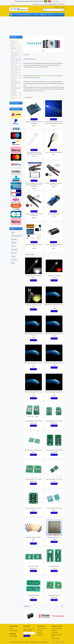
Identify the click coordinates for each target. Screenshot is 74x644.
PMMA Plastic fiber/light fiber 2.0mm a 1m (54, 363)
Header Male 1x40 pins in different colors (33, 538)
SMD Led (37, 18)
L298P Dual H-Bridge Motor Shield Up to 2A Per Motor (34, 122)
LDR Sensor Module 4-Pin (54, 214)
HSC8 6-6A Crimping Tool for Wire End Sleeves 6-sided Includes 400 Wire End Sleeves (34, 185)
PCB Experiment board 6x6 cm (54, 537)
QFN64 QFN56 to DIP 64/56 (54, 595)
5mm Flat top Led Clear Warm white (33, 305)
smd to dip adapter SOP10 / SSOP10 (33, 508)
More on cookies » (55, 1)
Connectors (25, 22)
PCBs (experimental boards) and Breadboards (38, 29)
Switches (38, 76)
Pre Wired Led (47, 76)
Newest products (13, 636)
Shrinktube (55, 29)
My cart (63, 7)
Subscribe (27, 636)
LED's (50, 15)
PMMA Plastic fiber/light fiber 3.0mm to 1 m (54, 393)
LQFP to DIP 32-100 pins (33, 566)
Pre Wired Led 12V (16, 18)
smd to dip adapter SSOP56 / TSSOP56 (33, 450)
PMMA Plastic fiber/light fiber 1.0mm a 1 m (54, 334)
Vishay (13, 263)
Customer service (56, 638)
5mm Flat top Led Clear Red (54, 276)
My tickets (40, 633)
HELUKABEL (14, 239)
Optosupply (14, 249)
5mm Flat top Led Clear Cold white (33, 276)
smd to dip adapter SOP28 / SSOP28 (33, 421)
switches (57, 22)
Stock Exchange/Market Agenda (23, 15)
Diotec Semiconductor (17, 236)
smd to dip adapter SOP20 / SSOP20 (54, 421)
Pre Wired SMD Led (47, 18)
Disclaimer (54, 631)
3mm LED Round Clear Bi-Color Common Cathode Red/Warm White (34, 153)
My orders (40, 631)
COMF (13, 232)
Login (46, 4)
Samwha (13, 256)
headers (23, 25)
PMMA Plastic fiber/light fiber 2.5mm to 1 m (33, 393)
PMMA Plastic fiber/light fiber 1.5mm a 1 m (33, 364)
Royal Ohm (14, 253)
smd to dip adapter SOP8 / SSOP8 (54, 508)
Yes (46, 1)
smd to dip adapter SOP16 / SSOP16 (33, 479)
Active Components (35, 22)
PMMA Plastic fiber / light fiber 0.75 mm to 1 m (33, 335)
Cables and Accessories (17, 29)
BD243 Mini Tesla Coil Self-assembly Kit (34, 245)
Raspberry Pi (43, 15)
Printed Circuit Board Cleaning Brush (54, 152)
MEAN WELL (14, 243)
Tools (61, 29)
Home (11, 15)
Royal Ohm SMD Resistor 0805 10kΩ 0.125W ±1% (54, 245)
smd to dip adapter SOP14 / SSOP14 (54, 479)
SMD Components (48, 22)
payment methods (14, 631)
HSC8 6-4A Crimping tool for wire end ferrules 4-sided (34, 215)
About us (12, 628)
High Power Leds (15, 22)
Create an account (53, 4)
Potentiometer (15, 25)
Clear (21, 103)
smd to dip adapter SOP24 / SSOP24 (54, 450)
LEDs (57, 76)
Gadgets (13, 33)
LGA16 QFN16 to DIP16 (54, 566)
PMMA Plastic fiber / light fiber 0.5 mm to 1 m (54, 306)
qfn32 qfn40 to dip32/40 (33, 595)
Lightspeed (45, 642)
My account (57, 7)
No (49, 1)
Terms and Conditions (57, 628)
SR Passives (14, 260)
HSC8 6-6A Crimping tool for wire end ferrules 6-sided (54, 184)
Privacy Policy (55, 633)
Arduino (35, 15)
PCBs (42, 76)
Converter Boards (50, 25)
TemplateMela (33, 642)
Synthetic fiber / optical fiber (35, 25)
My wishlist (40, 635)
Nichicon (13, 246)
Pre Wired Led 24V (28, 18)
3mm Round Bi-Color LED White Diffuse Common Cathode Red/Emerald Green (54, 122)
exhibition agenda (40, 91)
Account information (42, 628)
